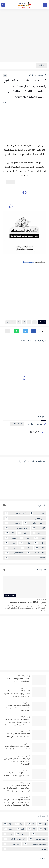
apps (11, 538)
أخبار (37, 513)
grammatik (11, 322)
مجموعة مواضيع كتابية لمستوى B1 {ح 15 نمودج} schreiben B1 (17, 680)
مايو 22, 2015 (24, 717)
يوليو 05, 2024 (40, 599)
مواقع (23, 533)
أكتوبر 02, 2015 (23, 744)
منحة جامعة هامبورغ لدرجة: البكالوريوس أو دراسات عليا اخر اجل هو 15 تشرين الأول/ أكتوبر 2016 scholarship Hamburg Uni (17, 789)
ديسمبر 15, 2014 (23, 688)
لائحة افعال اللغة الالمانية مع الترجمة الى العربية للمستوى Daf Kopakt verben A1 (18, 708)
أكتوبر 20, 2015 (23, 756)
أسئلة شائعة (16, 513)
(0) (5, 103)
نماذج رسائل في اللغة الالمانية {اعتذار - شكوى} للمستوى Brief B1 (17, 775)
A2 (29, 322)
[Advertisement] (24, 36)
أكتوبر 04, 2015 (23, 770)
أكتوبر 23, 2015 (23, 703)
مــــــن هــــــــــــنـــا (29, 262)
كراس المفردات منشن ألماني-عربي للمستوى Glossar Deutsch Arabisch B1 (17, 762)
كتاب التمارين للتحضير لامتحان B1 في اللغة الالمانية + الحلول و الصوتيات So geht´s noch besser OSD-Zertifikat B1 (17, 723)
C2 (40, 548)
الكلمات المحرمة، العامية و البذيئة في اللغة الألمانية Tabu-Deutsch (17, 748)
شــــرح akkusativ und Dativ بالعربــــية (28, 602)
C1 (10, 543)
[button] (34, 331)
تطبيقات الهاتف (34, 523)
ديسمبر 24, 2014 (23, 731)
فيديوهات (13, 523)
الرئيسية (42, 75)
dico (26, 548)
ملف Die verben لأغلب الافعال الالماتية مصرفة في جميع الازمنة (18, 735)
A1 (31, 75)
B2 (19, 322)
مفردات (39, 533)
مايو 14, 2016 (24, 783)
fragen (11, 548)
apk (25, 538)
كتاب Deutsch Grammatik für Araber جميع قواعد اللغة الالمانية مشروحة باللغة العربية (17, 694)
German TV (36, 553)
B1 (24, 322)
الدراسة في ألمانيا (25, 518)
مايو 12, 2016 (24, 797)
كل (38, 528)
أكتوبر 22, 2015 (23, 676)
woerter (25, 558)
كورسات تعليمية (17, 528)
